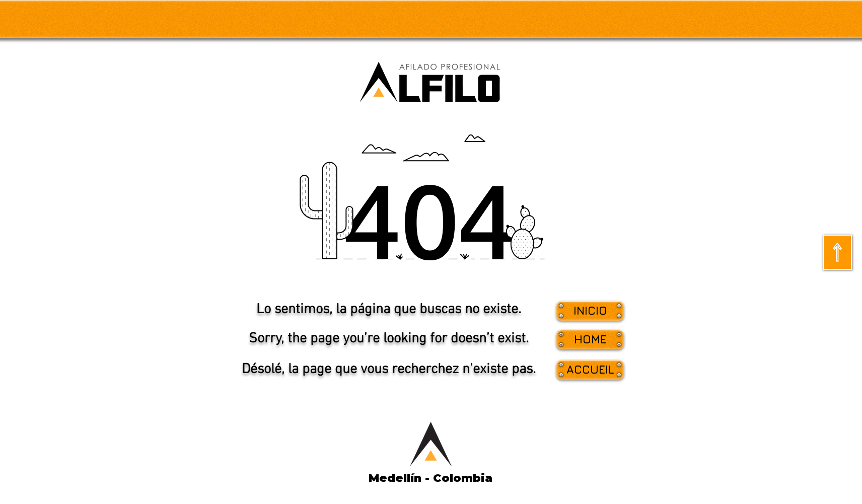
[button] (590, 340)
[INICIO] (590, 311)
